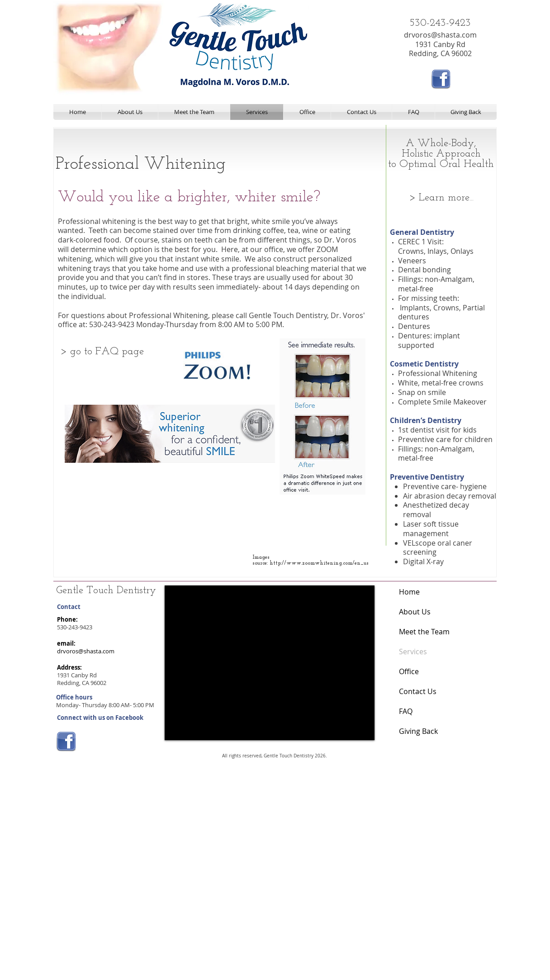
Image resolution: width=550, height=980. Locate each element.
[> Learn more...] (441, 198)
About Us (415, 612)
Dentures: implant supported (429, 340)
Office (409, 671)
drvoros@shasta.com (440, 35)
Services (413, 652)
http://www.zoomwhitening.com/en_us (319, 563)
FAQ (406, 711)
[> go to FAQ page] (102, 352)
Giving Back (418, 731)
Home (409, 592)
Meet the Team (424, 632)
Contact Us (418, 691)
